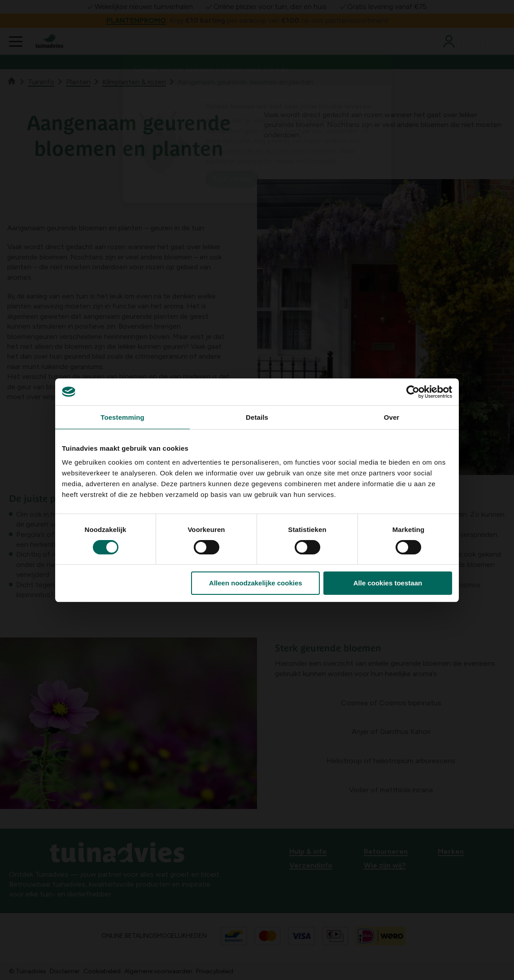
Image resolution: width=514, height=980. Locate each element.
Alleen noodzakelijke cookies (256, 583)
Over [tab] (392, 417)
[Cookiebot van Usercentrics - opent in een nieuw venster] (413, 392)
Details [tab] (257, 417)
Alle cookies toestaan (388, 583)
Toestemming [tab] (122, 417)
